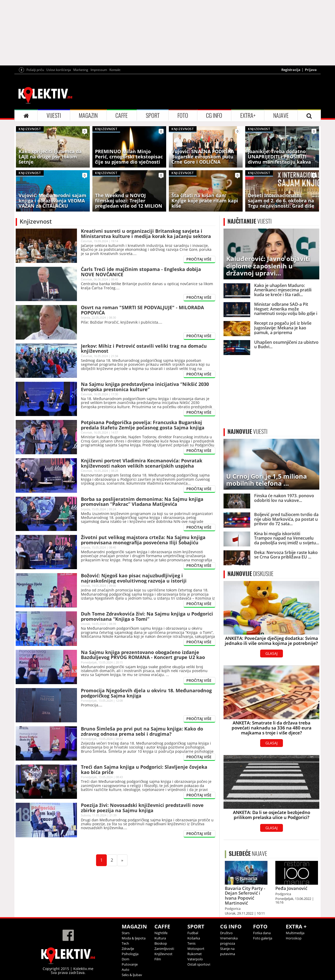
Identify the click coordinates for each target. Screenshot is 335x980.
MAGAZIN (88, 115)
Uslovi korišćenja (59, 70)
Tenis (191, 943)
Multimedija (295, 933)
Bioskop (161, 943)
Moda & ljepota (134, 938)
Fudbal (193, 933)
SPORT (153, 115)
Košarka (194, 938)
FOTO (183, 115)
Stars (126, 933)
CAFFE (122, 115)
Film (158, 959)
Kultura (160, 938)
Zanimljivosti (164, 949)
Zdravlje (128, 949)
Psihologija (130, 954)
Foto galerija (263, 938)
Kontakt (115, 70)
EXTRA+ (248, 115)
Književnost (163, 954)
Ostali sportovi (199, 964)
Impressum (99, 70)
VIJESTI (54, 115)
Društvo (226, 933)
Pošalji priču (35, 70)
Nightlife (161, 933)
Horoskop (294, 938)
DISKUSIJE (250, 574)
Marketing (81, 70)
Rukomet (195, 954)
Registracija (291, 70)
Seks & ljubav (132, 975)
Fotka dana (262, 933)
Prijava (311, 70)
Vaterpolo (195, 959)
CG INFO (214, 115)
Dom (125, 959)
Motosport (196, 949)
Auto (125, 970)
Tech (125, 943)
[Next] (122, 860)
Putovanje (130, 964)
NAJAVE (281, 115)
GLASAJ (272, 653)
